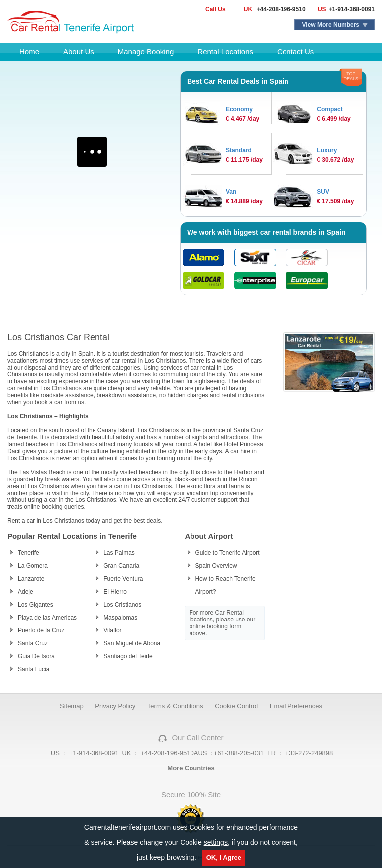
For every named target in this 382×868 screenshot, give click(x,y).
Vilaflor (112, 630)
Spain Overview (216, 566)
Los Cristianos (122, 605)
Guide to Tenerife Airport (227, 553)
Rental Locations (225, 52)
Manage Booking (146, 52)
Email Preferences (296, 706)
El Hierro (115, 592)
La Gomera (33, 566)
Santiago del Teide (128, 656)
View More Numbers (331, 25)
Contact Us (295, 52)
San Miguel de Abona (132, 643)
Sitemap (72, 706)
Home (29, 52)
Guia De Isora (36, 656)
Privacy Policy (115, 706)
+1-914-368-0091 (352, 9)
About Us (79, 52)
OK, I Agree (224, 857)
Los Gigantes (36, 605)
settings (216, 842)
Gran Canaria (121, 566)
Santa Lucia (34, 669)
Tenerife (29, 553)
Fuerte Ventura (123, 579)
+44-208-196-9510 (280, 9)
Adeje (26, 592)
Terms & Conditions (175, 706)
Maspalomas (120, 618)
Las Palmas (119, 553)
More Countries (191, 768)
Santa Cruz (33, 643)
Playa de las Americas (47, 618)
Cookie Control (236, 706)
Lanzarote (31, 579)
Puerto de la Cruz (41, 630)
